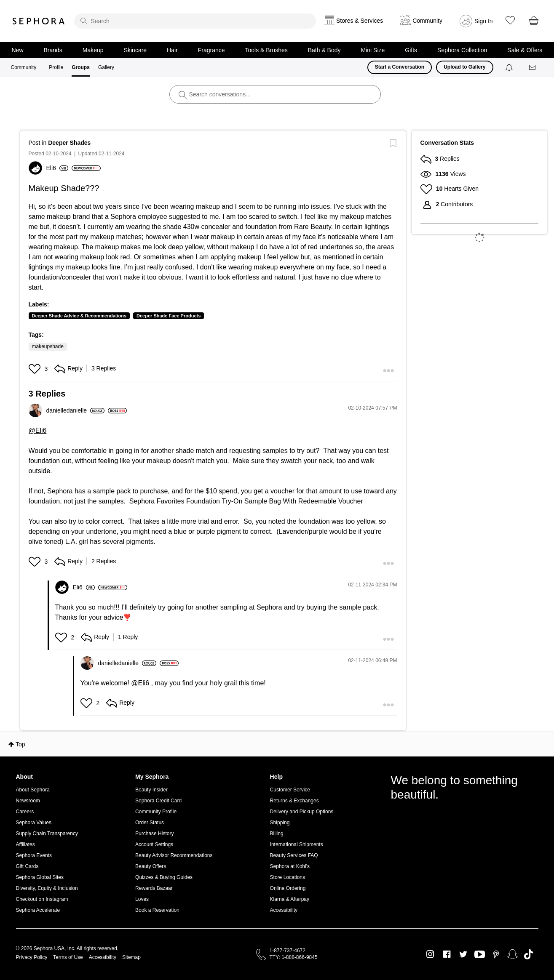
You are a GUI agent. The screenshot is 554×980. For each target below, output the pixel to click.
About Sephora (33, 790)
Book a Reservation (157, 910)
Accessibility (284, 910)
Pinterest (496, 954)
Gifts (411, 50)
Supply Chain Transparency (47, 834)
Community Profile (156, 812)
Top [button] (20, 744)
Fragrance (211, 50)
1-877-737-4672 (288, 951)
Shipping (280, 823)
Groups (81, 67)
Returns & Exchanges (294, 801)
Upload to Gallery (464, 67)
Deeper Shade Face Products (169, 316)
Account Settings (154, 844)
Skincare (135, 50)
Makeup (93, 50)
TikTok (529, 954)
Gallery (106, 67)
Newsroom (28, 801)
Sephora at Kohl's (290, 866)
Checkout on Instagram (42, 899)
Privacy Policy (32, 957)
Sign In (484, 21)
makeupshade (48, 346)
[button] (36, 369)
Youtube (480, 955)
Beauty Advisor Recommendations (174, 855)
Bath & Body (324, 50)
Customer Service (290, 790)
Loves (142, 899)
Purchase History (154, 834)
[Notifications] (510, 67)
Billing (277, 834)
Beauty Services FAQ (294, 855)
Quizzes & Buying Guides (164, 877)
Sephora (39, 21)
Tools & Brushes (266, 50)
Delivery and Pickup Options (302, 812)
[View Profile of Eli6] (57, 168)
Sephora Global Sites (40, 877)
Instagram (430, 954)
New (18, 50)
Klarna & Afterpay (290, 899)
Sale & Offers (525, 50)
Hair (172, 50)
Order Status (150, 823)
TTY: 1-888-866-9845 (294, 957)
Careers (25, 812)
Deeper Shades (69, 143)
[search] (195, 21)
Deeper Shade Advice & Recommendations (79, 316)
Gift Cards (27, 866)
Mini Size (373, 50)
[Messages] (533, 68)
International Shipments (297, 844)
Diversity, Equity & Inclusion (47, 888)
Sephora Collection (462, 50)
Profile (56, 67)
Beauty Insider (151, 790)
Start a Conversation (400, 67)
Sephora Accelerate (38, 910)
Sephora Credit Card (158, 801)
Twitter (463, 954)
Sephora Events (34, 855)
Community (24, 67)
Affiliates (25, 844)
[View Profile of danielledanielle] (75, 410)
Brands (53, 50)
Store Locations (288, 877)
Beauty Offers (151, 866)
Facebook (447, 954)
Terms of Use (68, 957)
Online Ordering (288, 888)
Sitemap (131, 957)
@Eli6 (38, 430)
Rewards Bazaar (154, 888)
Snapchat (513, 954)
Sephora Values (34, 823)
